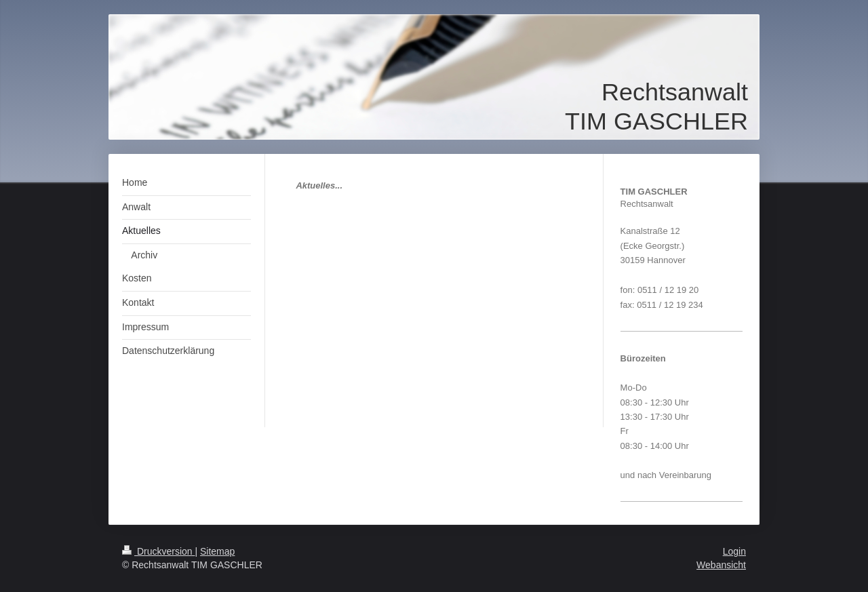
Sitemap (217, 551)
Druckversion (158, 551)
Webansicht (721, 565)
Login (734, 551)
